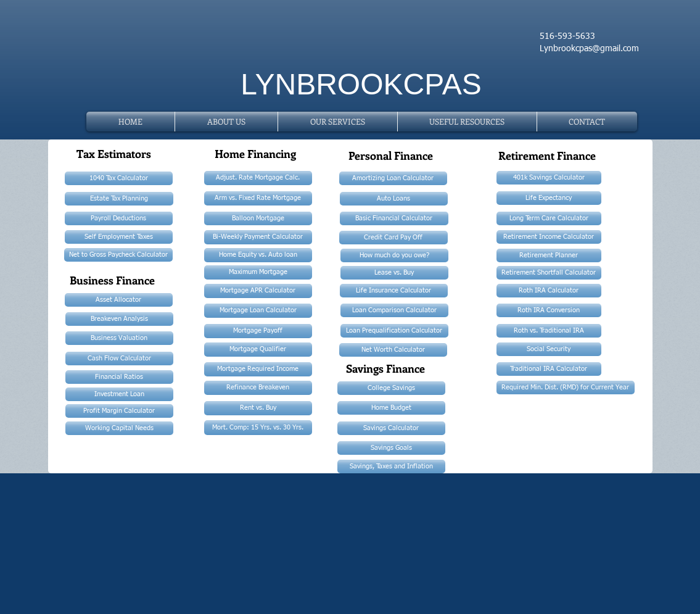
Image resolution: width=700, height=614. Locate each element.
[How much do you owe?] (394, 255)
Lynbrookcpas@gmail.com (589, 49)
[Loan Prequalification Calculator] (394, 331)
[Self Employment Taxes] (119, 237)
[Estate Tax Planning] (119, 199)
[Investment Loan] (119, 394)
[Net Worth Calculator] (393, 350)
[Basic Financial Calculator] (394, 218)
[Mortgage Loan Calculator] (258, 311)
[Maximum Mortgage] (258, 272)
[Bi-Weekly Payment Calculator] (258, 237)
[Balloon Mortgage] (258, 218)
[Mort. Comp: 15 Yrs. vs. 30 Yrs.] (258, 428)
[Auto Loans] (394, 199)
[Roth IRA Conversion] (549, 310)
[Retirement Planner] (549, 255)
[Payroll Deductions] (119, 218)
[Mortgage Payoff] (258, 331)
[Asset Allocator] (119, 300)
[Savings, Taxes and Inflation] (391, 467)
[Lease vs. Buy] (394, 273)
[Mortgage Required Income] (258, 369)
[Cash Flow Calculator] (119, 359)
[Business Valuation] (119, 338)
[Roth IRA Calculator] (549, 291)
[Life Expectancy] (549, 198)
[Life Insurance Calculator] (394, 291)
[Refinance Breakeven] (258, 388)
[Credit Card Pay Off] (393, 238)
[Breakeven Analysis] (119, 319)
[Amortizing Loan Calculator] (393, 178)
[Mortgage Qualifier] (258, 350)
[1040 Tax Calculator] (119, 178)
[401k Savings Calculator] (549, 178)
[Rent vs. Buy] (258, 408)
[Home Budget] (391, 408)
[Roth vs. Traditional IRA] (549, 331)
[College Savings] (391, 388)
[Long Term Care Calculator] (549, 218)
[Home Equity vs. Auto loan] (258, 255)
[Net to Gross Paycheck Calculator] (118, 255)
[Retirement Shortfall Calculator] (549, 273)
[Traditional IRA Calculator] (549, 369)
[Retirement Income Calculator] (549, 237)
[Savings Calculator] (391, 428)
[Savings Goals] (391, 448)
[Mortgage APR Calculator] (258, 291)
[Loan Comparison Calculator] (394, 310)
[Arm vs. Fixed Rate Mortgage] (258, 198)
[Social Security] (549, 349)
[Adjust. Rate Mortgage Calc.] (258, 178)
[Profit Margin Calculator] (119, 411)
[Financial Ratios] (119, 377)
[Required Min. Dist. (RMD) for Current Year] (566, 388)
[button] (467, 122)
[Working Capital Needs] (119, 428)
